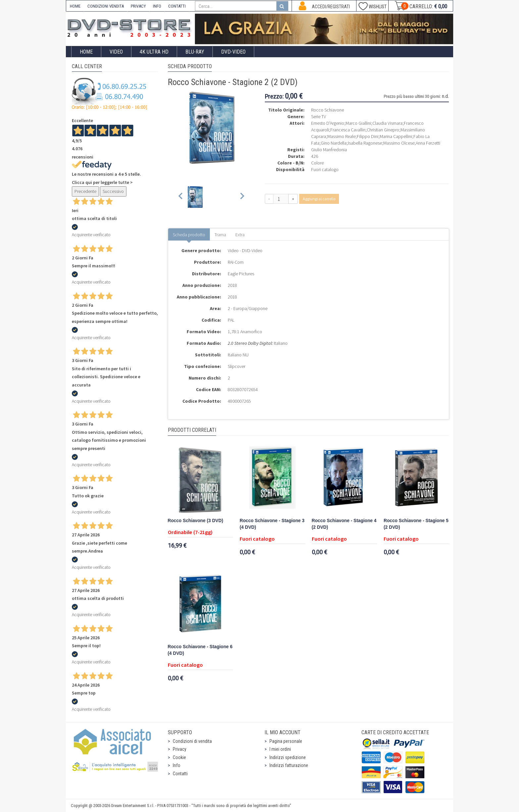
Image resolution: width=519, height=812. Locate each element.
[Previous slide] (181, 197)
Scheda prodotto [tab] (189, 235)
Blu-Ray (195, 52)
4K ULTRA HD (154, 52)
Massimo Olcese (399, 143)
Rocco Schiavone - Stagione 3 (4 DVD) (272, 524)
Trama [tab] (220, 235)
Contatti (180, 774)
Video (116, 52)
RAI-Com (236, 262)
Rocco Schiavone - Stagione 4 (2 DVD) (344, 524)
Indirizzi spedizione (288, 757)
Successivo (113, 191)
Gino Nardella (334, 143)
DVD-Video (233, 52)
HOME (75, 6)
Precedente (85, 191)
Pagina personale (286, 741)
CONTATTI (177, 6)
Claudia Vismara (387, 123)
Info (177, 765)
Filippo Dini (368, 136)
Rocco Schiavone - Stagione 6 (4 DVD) (200, 650)
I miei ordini (280, 749)
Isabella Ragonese (365, 143)
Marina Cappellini (396, 136)
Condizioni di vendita (192, 741)
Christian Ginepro (383, 130)
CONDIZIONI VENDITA (106, 6)
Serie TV (319, 116)
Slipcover (236, 366)
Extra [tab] (240, 235)
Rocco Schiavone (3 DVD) (196, 521)
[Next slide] (242, 197)
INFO (157, 6)
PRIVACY (138, 6)
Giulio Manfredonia (329, 150)
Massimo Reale (341, 136)
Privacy (180, 749)
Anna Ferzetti (428, 143)
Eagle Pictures (241, 274)
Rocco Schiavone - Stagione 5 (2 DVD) (416, 524)
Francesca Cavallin (348, 130)
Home (86, 52)
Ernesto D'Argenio (328, 123)
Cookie (179, 757)
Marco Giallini (358, 123)
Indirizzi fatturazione (289, 765)
